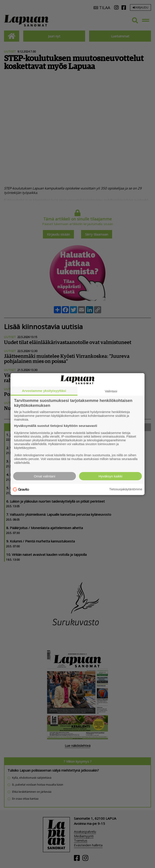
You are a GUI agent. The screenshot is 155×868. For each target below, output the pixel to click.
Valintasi (111, 391)
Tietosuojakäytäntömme (126, 489)
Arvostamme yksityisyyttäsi (44, 391)
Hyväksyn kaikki (110, 476)
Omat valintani (45, 476)
